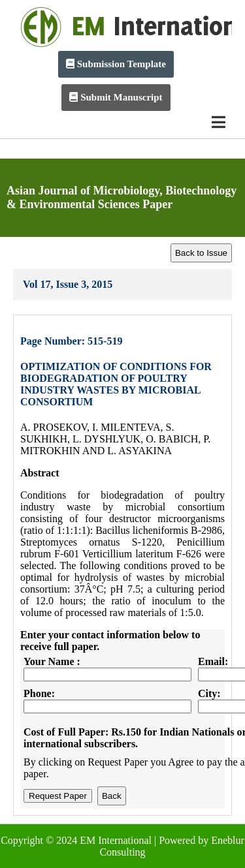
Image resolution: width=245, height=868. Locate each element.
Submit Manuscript (116, 97)
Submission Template (116, 64)
